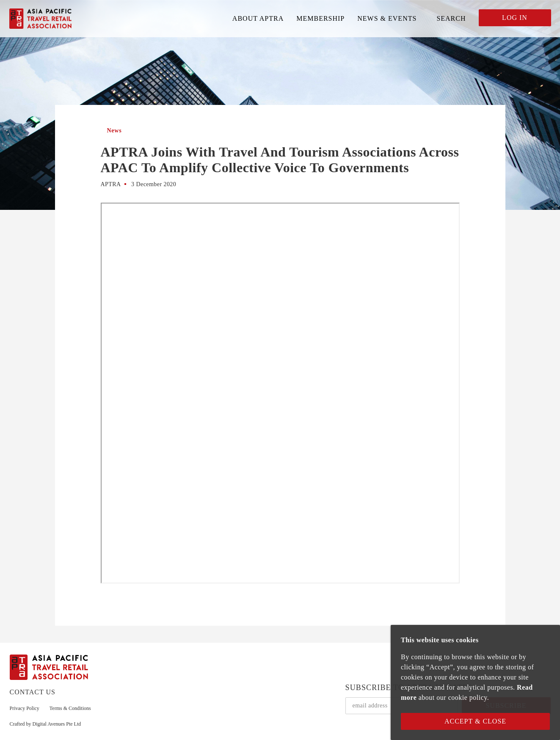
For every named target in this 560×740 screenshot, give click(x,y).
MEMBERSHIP (320, 18)
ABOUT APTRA (258, 18)
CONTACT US (33, 692)
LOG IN (515, 18)
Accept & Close (475, 721)
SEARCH (451, 18)
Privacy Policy (25, 708)
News (114, 131)
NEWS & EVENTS (387, 18)
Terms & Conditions (70, 708)
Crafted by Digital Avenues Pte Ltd (46, 724)
